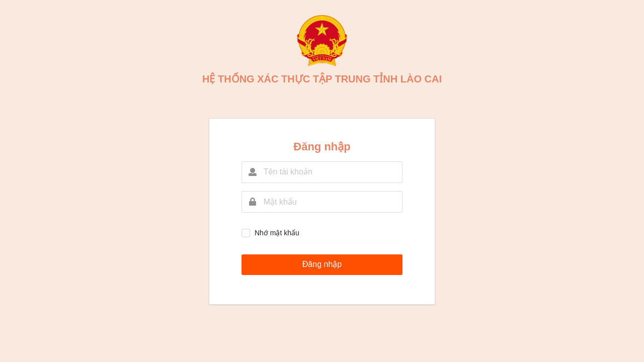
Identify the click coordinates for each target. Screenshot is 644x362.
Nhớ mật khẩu (277, 233)
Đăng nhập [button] (322, 264)
